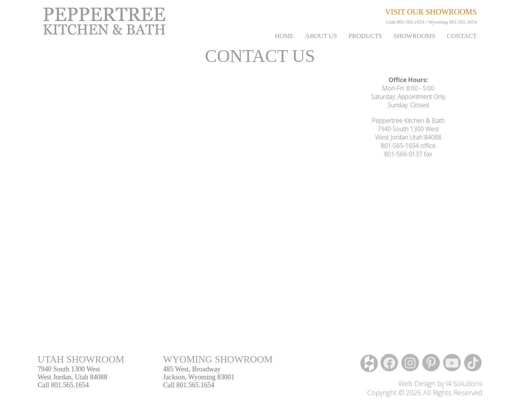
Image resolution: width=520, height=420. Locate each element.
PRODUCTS (365, 36)
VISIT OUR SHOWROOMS (431, 12)
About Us (321, 36)
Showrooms (414, 36)
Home (284, 36)
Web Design (417, 384)
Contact (462, 36)
